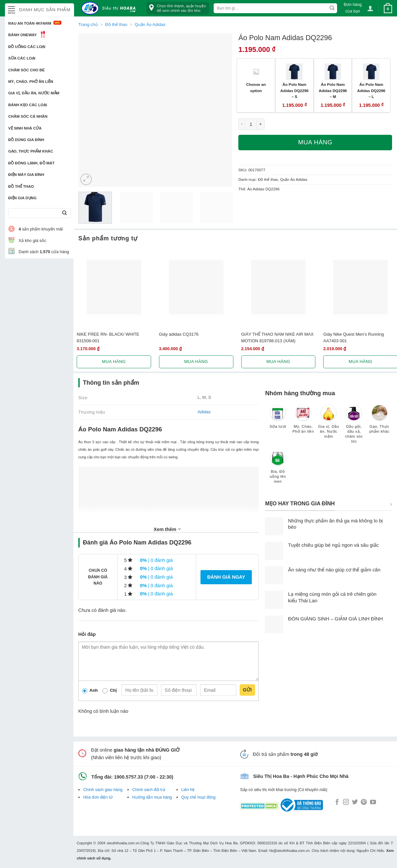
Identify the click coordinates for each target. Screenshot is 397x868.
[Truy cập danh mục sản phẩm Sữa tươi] (278, 420)
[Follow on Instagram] (346, 803)
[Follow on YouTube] (373, 803)
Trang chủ (88, 24)
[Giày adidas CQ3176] (196, 287)
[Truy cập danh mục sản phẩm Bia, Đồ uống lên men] (278, 470)
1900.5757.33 (128, 777)
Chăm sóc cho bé (26, 70)
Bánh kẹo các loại (27, 105)
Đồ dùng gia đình (26, 140)
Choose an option (256, 87)
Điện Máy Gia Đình (26, 175)
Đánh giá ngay (226, 577)
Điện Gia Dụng (22, 198)
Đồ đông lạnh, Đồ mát (31, 163)
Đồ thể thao (21, 186)
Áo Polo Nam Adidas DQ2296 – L (371, 90)
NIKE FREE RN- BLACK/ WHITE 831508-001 (108, 337)
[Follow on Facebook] (337, 803)
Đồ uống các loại (27, 47)
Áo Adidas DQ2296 (263, 189)
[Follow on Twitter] (355, 803)
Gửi (247, 690)
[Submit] (64, 213)
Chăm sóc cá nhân (28, 116)
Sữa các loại (22, 58)
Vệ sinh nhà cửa (25, 128)
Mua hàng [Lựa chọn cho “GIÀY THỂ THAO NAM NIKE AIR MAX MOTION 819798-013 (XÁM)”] (278, 362)
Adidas (204, 412)
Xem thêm (167, 529)
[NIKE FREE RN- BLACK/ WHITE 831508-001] (114, 287)
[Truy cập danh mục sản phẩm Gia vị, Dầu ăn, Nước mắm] (329, 425)
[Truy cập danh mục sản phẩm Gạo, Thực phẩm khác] (379, 422)
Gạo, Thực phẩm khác (31, 151)
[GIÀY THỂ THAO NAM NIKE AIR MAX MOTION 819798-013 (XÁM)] (278, 287)
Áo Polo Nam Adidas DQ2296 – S (295, 90)
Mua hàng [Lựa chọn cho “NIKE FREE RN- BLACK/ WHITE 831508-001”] (114, 362)
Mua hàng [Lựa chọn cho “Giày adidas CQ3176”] (196, 362)
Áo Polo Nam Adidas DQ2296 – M (333, 90)
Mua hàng (315, 142)
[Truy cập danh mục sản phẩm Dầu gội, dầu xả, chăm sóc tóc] (354, 427)
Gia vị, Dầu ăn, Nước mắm (34, 93)
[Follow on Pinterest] (364, 803)
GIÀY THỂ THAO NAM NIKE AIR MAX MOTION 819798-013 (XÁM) (278, 337)
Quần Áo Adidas (150, 24)
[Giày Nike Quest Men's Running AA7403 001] (360, 287)
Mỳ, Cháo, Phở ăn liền (31, 82)
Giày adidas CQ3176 (179, 334)
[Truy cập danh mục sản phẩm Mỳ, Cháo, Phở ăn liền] (303, 422)
